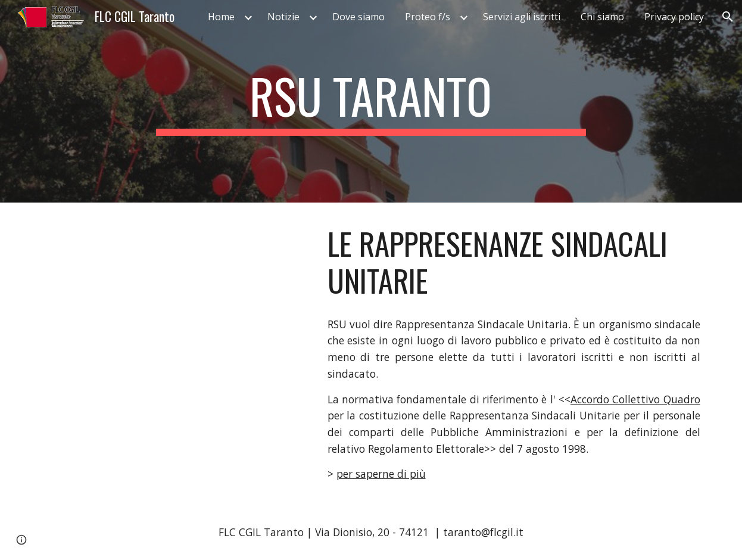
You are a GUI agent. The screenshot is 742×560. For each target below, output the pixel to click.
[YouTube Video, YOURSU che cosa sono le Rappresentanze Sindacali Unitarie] (171, 292)
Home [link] (221, 17)
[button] (728, 17)
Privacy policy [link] (674, 17)
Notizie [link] (283, 17)
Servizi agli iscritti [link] (522, 17)
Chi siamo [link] (602, 17)
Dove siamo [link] (358, 17)
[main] (371, 101)
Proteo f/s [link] (428, 17)
